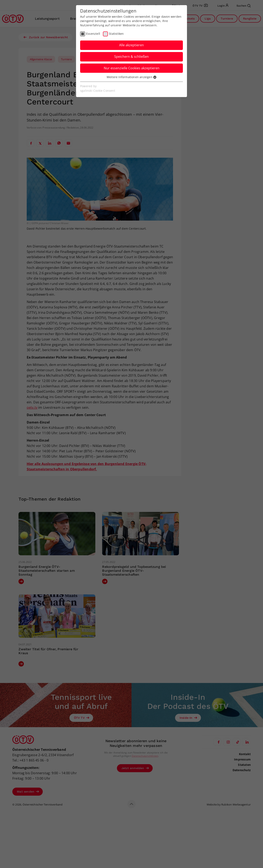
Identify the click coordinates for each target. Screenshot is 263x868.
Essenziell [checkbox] (93, 34)
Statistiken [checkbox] (116, 34)
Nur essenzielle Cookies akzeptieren (132, 68)
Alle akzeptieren (131, 45)
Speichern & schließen (131, 57)
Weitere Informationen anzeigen (131, 77)
